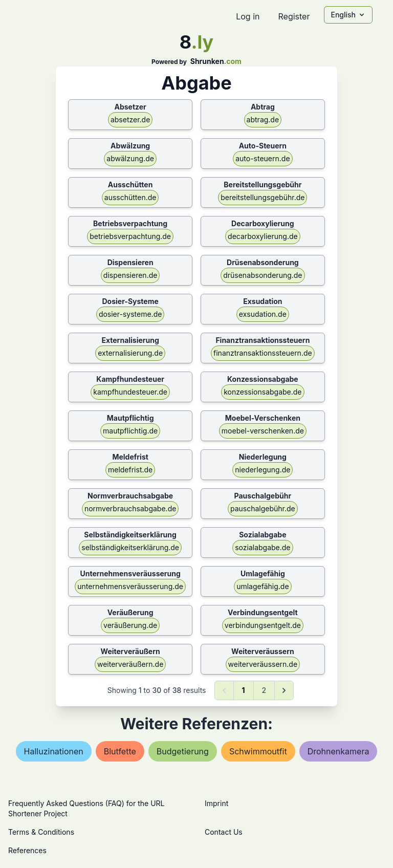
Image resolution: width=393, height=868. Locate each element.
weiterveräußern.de (130, 664)
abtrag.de (263, 120)
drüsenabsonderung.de (263, 275)
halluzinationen (54, 751)
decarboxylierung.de (263, 236)
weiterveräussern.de (263, 664)
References (27, 850)
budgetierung (183, 751)
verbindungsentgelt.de (263, 625)
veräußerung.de (130, 625)
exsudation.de (263, 314)
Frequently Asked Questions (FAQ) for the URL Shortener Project (86, 808)
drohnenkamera (339, 751)
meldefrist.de (130, 470)
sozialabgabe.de (263, 547)
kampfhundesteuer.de (130, 392)
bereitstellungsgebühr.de (263, 197)
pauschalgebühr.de (263, 508)
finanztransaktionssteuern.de (263, 353)
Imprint (216, 803)
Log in (248, 16)
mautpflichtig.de (130, 431)
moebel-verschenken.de (263, 431)
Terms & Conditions (41, 832)
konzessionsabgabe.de (263, 392)
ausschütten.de (130, 197)
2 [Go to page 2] (264, 690)
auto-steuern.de (263, 158)
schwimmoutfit (258, 751)
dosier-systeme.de (130, 314)
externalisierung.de (130, 353)
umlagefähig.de (263, 586)
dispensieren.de (130, 275)
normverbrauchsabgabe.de (130, 508)
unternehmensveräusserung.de (130, 586)
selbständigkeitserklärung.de (130, 547)
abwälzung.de (130, 158)
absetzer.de (130, 120)
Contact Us (224, 832)
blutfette (120, 751)
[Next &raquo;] (284, 690)
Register (294, 16)
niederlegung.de (263, 470)
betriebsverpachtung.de (130, 236)
